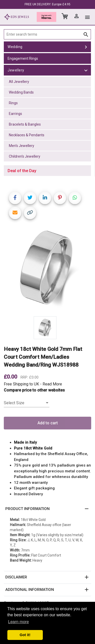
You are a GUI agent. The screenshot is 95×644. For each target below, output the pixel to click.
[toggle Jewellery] (86, 70)
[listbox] (27, 403)
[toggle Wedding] (86, 47)
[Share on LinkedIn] (45, 198)
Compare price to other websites (34, 390)
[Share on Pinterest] (60, 198)
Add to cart (48, 423)
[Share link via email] (15, 213)
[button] (48, 509)
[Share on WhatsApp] (75, 198)
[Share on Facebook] (15, 198)
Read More (52, 384)
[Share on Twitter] (30, 198)
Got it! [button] (25, 635)
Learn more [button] (18, 622)
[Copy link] (30, 213)
